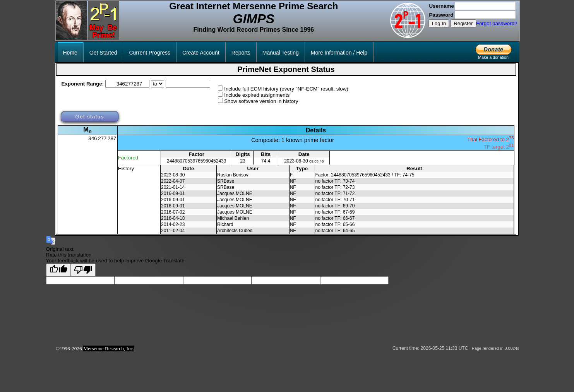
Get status (89, 117)
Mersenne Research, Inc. (109, 348)
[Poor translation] (83, 270)
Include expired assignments (257, 95)
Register (463, 23)
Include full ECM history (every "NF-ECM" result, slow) (286, 89)
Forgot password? (497, 23)
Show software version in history (261, 101)
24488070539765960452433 (197, 161)
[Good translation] (58, 270)
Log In (439, 23)
